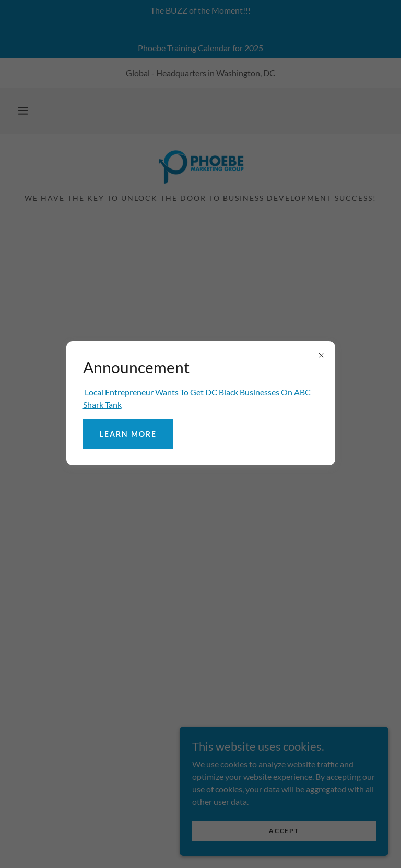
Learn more (128, 434)
